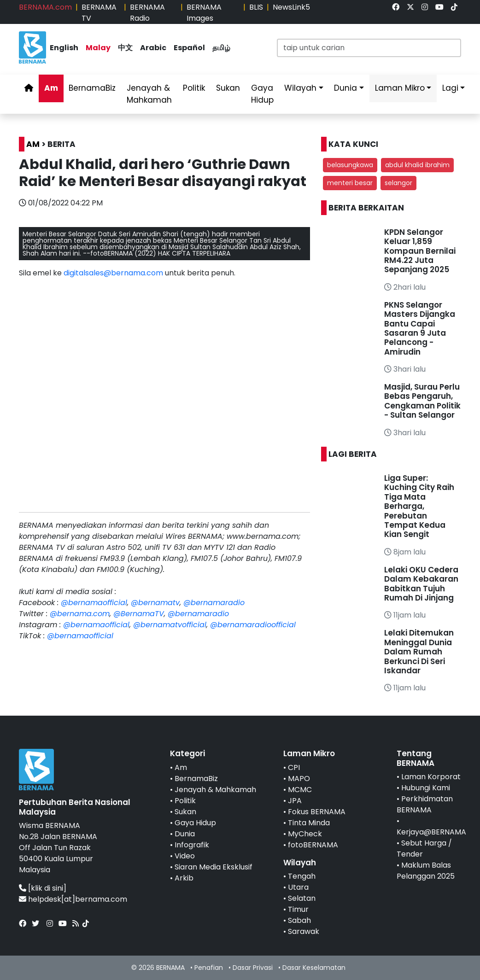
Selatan (302, 898)
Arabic (153, 48)
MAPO (299, 779)
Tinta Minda (309, 823)
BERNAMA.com (45, 7)
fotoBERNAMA (313, 845)
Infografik (192, 845)
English (64, 48)
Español (189, 48)
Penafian (209, 968)
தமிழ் (221, 48)
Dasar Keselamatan (314, 968)
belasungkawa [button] (350, 165)
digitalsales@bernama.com (113, 273)
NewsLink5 (291, 7)
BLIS (256, 7)
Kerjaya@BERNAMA (431, 832)
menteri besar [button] (350, 183)
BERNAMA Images (204, 13)
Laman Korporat (431, 777)
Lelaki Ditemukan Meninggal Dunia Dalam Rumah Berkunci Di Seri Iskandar (419, 652)
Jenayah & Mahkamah (149, 94)
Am (51, 88)
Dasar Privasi (253, 968)
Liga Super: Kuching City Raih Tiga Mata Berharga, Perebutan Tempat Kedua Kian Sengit (419, 506)
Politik (194, 88)
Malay (98, 48)
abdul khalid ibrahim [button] (417, 165)
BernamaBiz (92, 88)
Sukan (228, 88)
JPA (295, 801)
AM (33, 144)
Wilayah (300, 88)
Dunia (345, 88)
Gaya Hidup (262, 94)
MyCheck (305, 834)
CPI (294, 767)
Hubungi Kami (426, 788)
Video (185, 856)
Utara (298, 887)
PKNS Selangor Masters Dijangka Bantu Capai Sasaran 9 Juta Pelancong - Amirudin (420, 328)
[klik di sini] (47, 888)
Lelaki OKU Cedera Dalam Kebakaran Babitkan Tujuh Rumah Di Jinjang (421, 584)
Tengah (302, 876)
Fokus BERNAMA (317, 812)
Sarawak (304, 931)
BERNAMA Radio (147, 13)
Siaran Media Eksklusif (214, 867)
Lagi (450, 88)
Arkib (184, 878)
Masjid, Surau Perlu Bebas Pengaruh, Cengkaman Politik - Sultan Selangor (422, 401)
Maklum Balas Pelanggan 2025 (426, 871)
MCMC (300, 790)
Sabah (299, 920)
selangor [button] (398, 183)
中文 (125, 48)
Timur (298, 909)
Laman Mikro (400, 88)
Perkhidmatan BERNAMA (425, 804)
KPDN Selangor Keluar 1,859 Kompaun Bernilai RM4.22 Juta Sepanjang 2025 (420, 251)
